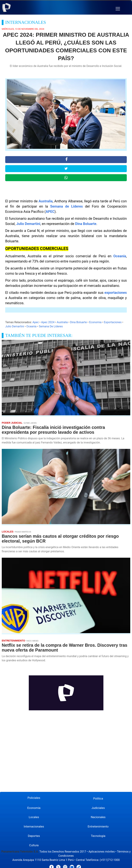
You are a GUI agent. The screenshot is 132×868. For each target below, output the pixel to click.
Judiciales (98, 808)
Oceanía (120, 256)
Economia (95, 322)
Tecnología (98, 836)
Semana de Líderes (67, 206)
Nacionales (98, 817)
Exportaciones (113, 322)
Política (98, 798)
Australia (46, 201)
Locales (34, 817)
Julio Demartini (28, 224)
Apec (36, 322)
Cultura (34, 845)
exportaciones (116, 293)
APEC (50, 212)
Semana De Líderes (51, 326)
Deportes (34, 836)
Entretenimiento (98, 826)
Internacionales (34, 826)
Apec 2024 (48, 322)
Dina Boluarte (86, 224)
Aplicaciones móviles (102, 852)
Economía (34, 808)
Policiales (34, 798)
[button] (118, 9)
